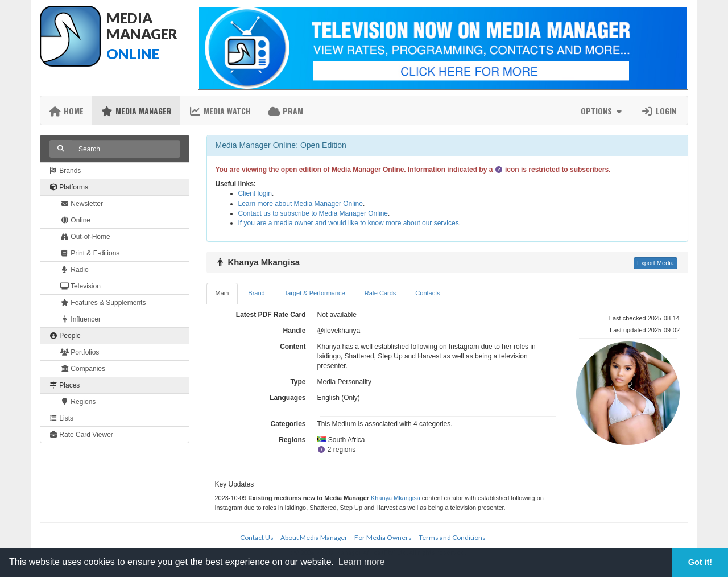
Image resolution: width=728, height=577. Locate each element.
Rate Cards (380, 293)
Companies (83, 369)
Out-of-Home (85, 237)
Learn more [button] (362, 562)
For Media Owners (383, 537)
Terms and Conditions (452, 537)
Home (66, 111)
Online (75, 220)
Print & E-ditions (90, 253)
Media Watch (220, 111)
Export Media (655, 263)
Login (659, 111)
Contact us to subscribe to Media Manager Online (313, 213)
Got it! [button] (700, 562)
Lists (61, 418)
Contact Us (257, 537)
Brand (256, 293)
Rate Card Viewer (81, 435)
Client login (255, 193)
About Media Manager (314, 537)
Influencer (80, 319)
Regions (78, 402)
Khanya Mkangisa (396, 498)
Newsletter (82, 204)
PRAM (286, 111)
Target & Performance (315, 293)
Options (603, 111)
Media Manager (136, 111)
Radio (75, 270)
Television (80, 286)
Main (222, 293)
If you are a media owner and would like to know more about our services (349, 223)
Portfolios (80, 352)
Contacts (427, 293)
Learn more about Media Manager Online (301, 204)
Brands (65, 171)
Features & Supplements (103, 303)
